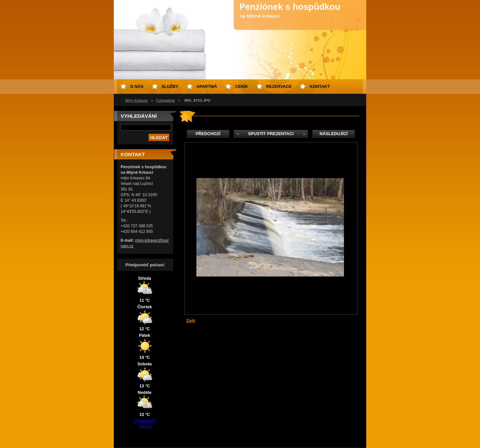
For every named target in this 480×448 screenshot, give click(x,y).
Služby (170, 86)
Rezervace (279, 86)
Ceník (242, 86)
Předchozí (208, 134)
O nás (137, 86)
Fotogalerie (166, 100)
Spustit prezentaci (271, 134)
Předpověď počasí (145, 423)
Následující (334, 134)
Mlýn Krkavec (137, 100)
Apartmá (207, 86)
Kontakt (320, 86)
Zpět (191, 321)
